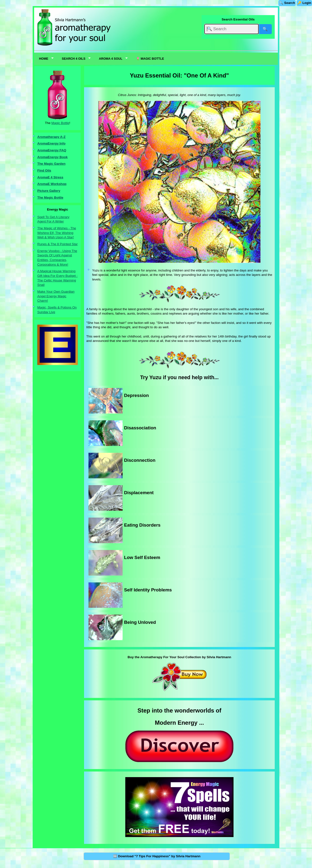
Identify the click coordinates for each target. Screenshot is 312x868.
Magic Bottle (60, 123)
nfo (63, 143)
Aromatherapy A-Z (51, 137)
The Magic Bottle (50, 198)
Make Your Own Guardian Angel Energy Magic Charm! (56, 296)
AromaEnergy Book (52, 157)
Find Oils (44, 170)
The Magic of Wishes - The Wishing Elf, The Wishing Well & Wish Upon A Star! (57, 233)
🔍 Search (287, 3)
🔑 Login (304, 3)
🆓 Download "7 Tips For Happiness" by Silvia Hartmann (157, 856)
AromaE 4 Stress (50, 177)
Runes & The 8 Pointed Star (58, 244)
